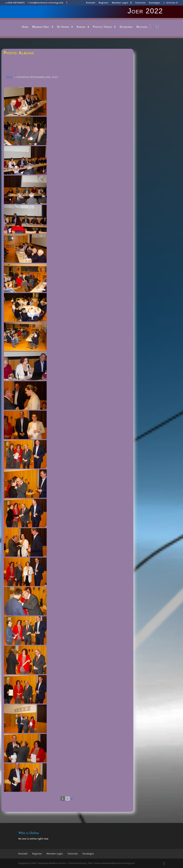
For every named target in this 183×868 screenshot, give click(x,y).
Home (25, 27)
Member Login (120, 3)
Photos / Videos (102, 27)
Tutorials (140, 3)
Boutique (142, 27)
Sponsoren (126, 27)
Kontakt (91, 3)
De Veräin (63, 27)
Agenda (81, 27)
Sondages (155, 3)
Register (104, 3)
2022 (10, 77)
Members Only (41, 27)
